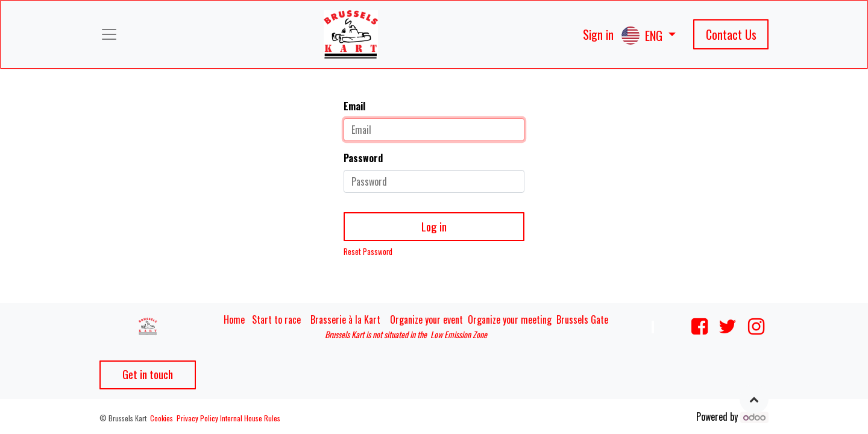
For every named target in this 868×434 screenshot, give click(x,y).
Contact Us (731, 34)
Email (354, 106)
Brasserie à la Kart (345, 319)
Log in (434, 226)
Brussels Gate (582, 319)
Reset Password (368, 252)
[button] (754, 399)
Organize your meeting (510, 319)
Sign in (598, 34)
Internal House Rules (250, 418)
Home (234, 319)
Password (363, 158)
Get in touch (148, 374)
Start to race (276, 319)
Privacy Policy (197, 418)
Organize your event (426, 319)
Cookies (162, 418)
